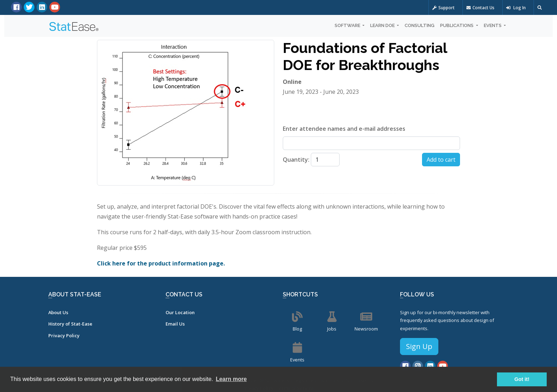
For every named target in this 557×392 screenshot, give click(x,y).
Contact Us (480, 8)
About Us (58, 312)
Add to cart (441, 160)
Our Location (180, 312)
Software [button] (348, 25)
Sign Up (419, 346)
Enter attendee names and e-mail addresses (344, 129)
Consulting (420, 25)
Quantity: (296, 160)
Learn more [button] (231, 379)
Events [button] (493, 25)
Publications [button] (457, 25)
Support (444, 8)
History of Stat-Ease (70, 324)
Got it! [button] (522, 379)
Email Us (175, 324)
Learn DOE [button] (383, 25)
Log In (516, 8)
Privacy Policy (64, 335)
